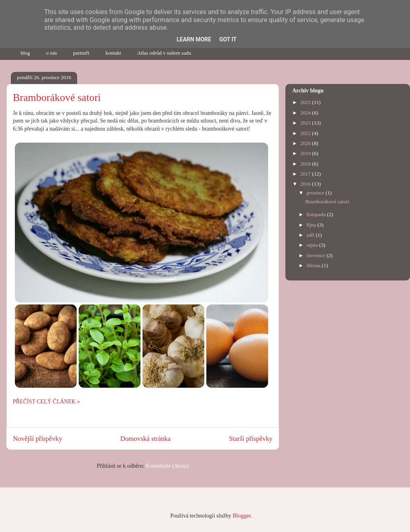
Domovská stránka (145, 439)
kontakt (113, 53)
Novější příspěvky (38, 439)
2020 (306, 143)
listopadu (317, 214)
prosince (316, 193)
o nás (52, 53)
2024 (306, 113)
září (311, 235)
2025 (306, 102)
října (312, 225)
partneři (81, 53)
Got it (228, 39)
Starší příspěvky (251, 439)
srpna (313, 245)
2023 (306, 123)
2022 (306, 133)
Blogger (242, 516)
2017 (306, 174)
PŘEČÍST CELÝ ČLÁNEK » (46, 402)
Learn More (194, 39)
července (317, 255)
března (314, 265)
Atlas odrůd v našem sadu (164, 53)
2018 (306, 164)
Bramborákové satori (57, 97)
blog (26, 53)
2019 (306, 153)
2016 (306, 184)
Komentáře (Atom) (167, 466)
